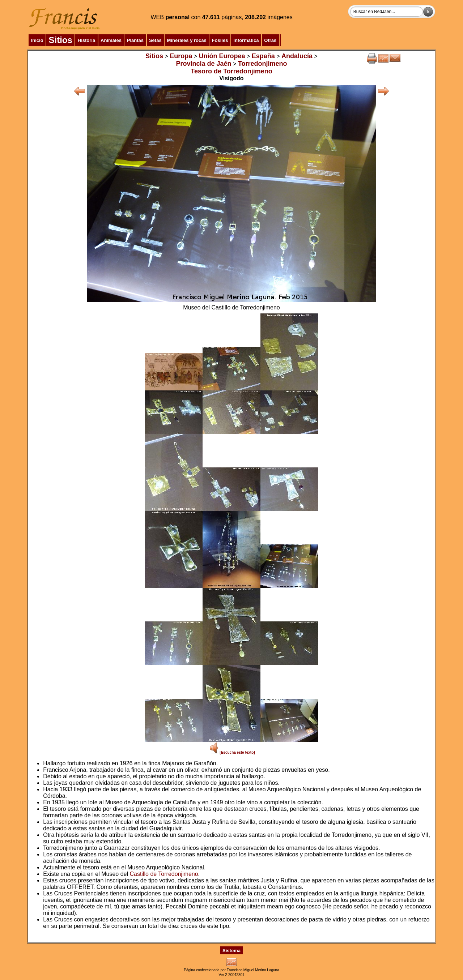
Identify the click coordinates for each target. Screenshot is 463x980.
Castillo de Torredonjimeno (164, 874)
